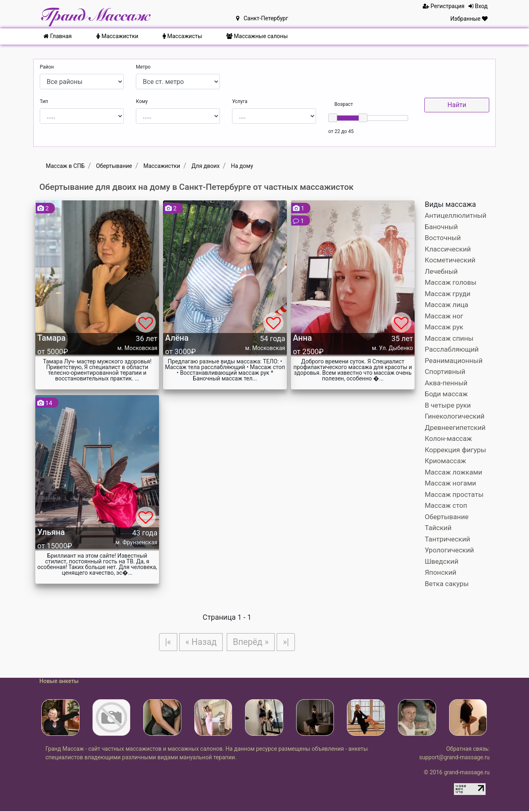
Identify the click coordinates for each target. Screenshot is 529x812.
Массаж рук (444, 327)
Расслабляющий (452, 349)
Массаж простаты (454, 494)
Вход (478, 6)
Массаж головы (451, 282)
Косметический (450, 260)
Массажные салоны (257, 36)
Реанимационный (454, 361)
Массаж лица (446, 305)
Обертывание (447, 517)
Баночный (441, 227)
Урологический (449, 550)
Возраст (344, 104)
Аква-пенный (446, 383)
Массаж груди (448, 294)
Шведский (442, 561)
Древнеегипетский (455, 427)
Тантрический (447, 539)
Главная (58, 36)
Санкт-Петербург (262, 18)
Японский (441, 572)
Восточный (443, 238)
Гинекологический (455, 416)
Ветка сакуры (447, 584)
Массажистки (117, 36)
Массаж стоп (446, 505)
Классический (448, 249)
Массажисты (182, 36)
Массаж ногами (451, 483)
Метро (143, 67)
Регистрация (444, 6)
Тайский (438, 528)
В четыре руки (448, 405)
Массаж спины (449, 338)
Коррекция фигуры (455, 450)
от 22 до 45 (341, 131)
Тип (44, 101)
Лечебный (441, 271)
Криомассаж (445, 461)
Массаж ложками (454, 472)
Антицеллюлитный (456, 215)
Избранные (469, 19)
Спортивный (445, 372)
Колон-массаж (448, 438)
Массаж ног (444, 316)
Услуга (240, 101)
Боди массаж (446, 394)
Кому (142, 101)
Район (47, 67)
